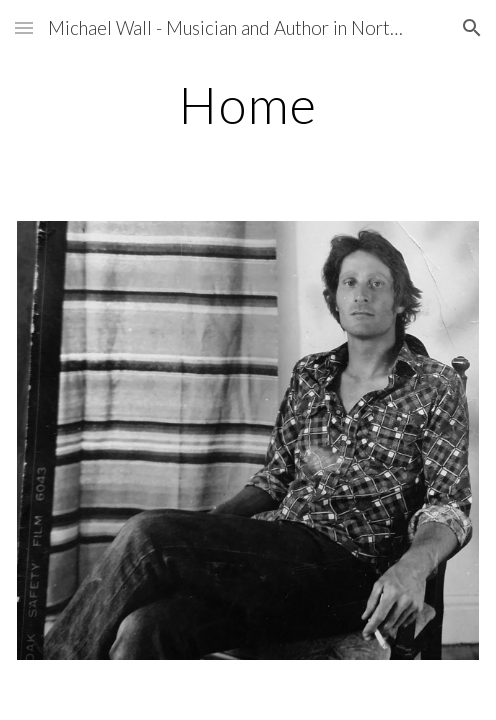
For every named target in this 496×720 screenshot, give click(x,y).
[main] (248, 105)
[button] (24, 27)
